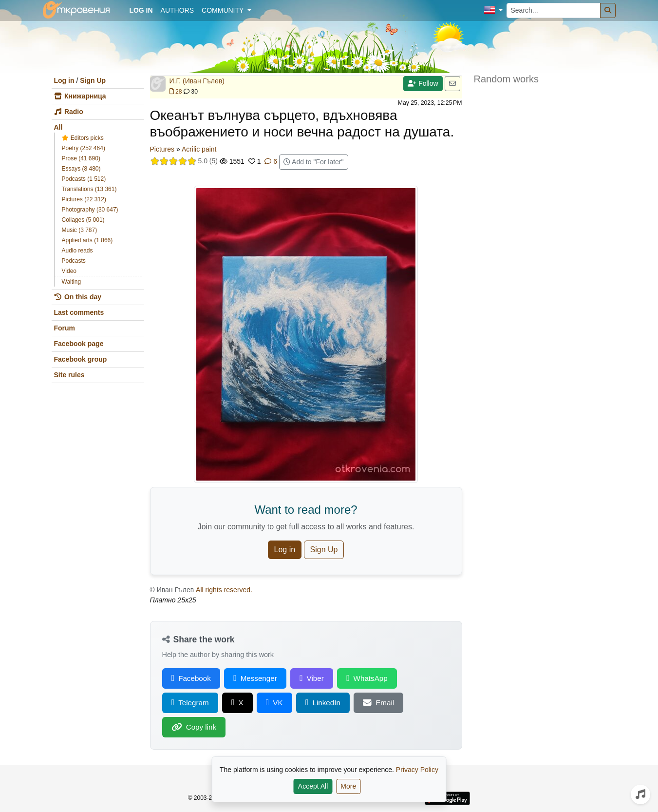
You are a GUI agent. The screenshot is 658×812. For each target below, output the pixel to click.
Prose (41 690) (81, 158)
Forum (65, 328)
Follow (423, 83)
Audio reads (77, 251)
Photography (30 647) (90, 210)
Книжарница (80, 96)
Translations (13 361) (89, 189)
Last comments (79, 312)
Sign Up (93, 80)
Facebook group (81, 359)
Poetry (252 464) (84, 148)
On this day (78, 297)
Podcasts (74, 261)
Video (69, 271)
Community (224, 10)
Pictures (162, 149)
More (348, 786)
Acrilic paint (199, 149)
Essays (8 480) (81, 169)
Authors (177, 10)
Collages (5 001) (83, 220)
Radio (69, 112)
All (58, 127)
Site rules (69, 375)
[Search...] (554, 10)
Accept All (313, 786)
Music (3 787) (80, 230)
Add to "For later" (314, 162)
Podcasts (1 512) (84, 179)
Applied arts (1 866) (87, 240)
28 (176, 92)
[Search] (608, 10)
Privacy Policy (417, 770)
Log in (64, 80)
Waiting (72, 282)
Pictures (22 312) (84, 199)
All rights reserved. (224, 590)
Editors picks (83, 138)
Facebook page (79, 344)
